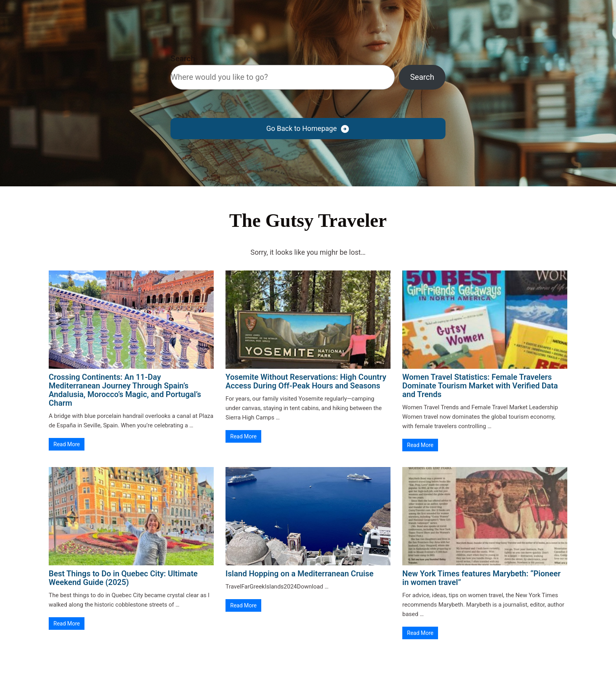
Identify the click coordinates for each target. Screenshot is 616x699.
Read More (67, 444)
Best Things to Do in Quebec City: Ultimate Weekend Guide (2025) (123, 578)
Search (183, 59)
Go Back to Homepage (302, 128)
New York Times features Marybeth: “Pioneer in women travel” (481, 578)
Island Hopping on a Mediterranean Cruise (300, 574)
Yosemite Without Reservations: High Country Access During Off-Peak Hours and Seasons (306, 381)
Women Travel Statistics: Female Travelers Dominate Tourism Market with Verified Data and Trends (480, 386)
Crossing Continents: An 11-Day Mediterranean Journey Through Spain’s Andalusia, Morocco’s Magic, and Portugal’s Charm (125, 390)
